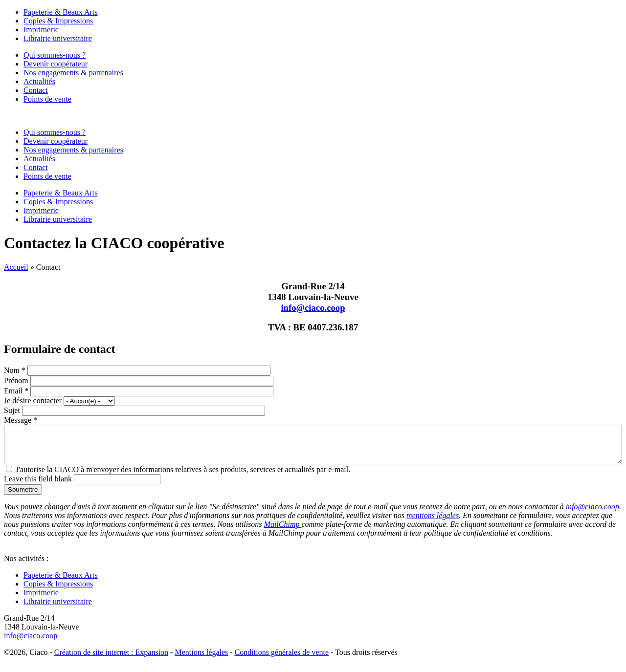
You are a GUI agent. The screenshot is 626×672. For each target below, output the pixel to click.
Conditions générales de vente (282, 660)
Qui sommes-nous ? (55, 55)
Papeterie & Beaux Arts (61, 12)
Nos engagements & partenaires (73, 73)
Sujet (13, 410)
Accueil (16, 267)
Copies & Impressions (58, 21)
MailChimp (283, 531)
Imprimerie (41, 30)
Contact (36, 90)
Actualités (39, 81)
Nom (15, 370)
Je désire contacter (34, 401)
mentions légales (433, 523)
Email (16, 391)
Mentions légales (201, 660)
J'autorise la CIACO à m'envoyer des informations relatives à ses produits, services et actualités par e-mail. (183, 477)
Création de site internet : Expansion (111, 660)
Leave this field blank (39, 486)
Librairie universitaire (58, 38)
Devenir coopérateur (56, 64)
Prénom (17, 380)
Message (21, 420)
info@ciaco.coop (313, 308)
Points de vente (47, 99)
